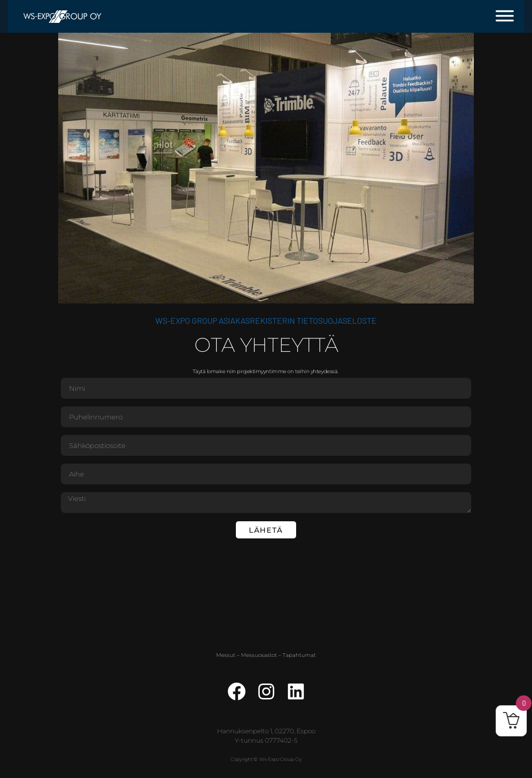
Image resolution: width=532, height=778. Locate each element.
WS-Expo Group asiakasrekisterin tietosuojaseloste (266, 320)
